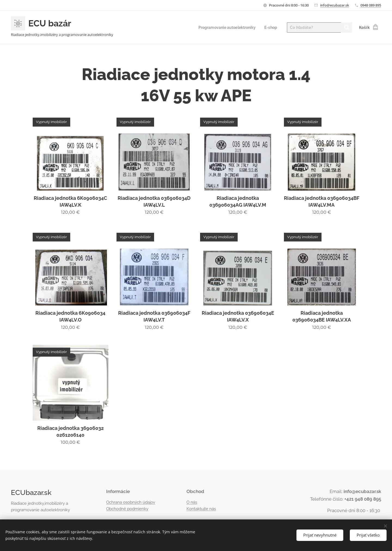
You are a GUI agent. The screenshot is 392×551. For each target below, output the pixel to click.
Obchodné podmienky (127, 509)
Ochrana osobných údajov (131, 502)
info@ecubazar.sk (335, 5)
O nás (192, 502)
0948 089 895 (371, 5)
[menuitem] (225, 27)
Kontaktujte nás (201, 509)
